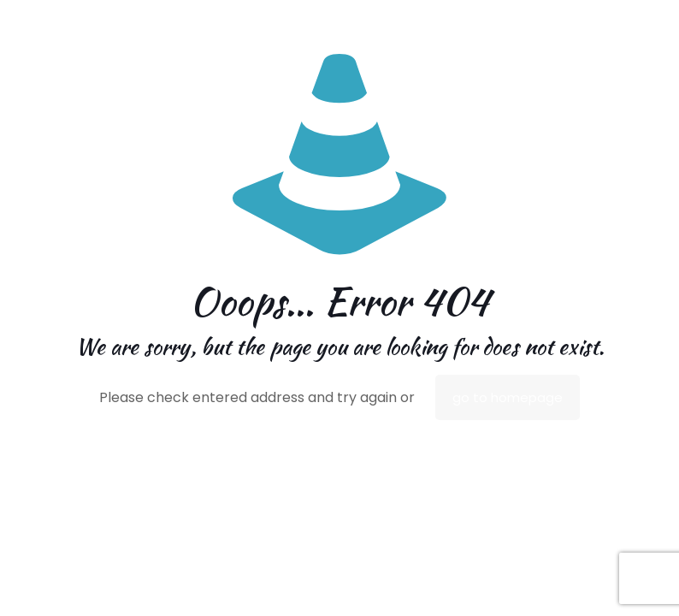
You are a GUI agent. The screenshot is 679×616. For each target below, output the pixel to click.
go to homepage (508, 397)
